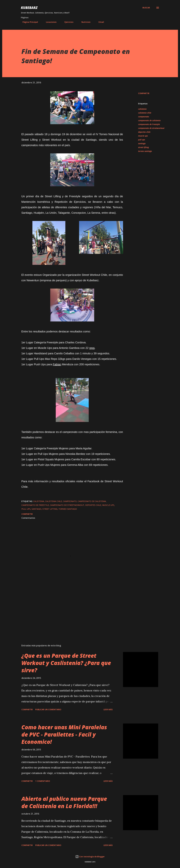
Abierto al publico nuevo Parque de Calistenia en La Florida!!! (64, 802)
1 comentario (43, 781)
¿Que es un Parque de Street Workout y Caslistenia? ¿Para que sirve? (66, 663)
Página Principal (29, 22)
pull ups (142, 140)
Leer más (108, 709)
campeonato (144, 117)
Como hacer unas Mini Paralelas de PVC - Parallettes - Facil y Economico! (64, 734)
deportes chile (144, 132)
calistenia (142, 109)
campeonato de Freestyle (149, 124)
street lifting (143, 147)
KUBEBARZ (29, 8)
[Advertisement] (68, 610)
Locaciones (50, 22)
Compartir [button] (144, 93)
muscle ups (143, 136)
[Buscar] (146, 8)
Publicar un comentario (48, 709)
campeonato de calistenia (149, 120)
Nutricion (84, 22)
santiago (142, 143)
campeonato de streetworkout (151, 128)
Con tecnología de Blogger (90, 857)
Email (100, 22)
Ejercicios (67, 22)
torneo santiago (145, 151)
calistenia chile (145, 113)
